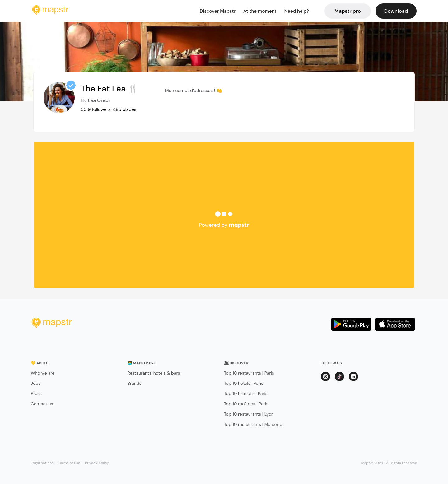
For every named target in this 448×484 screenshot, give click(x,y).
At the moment (260, 11)
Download (396, 11)
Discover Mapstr (218, 11)
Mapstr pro (348, 11)
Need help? (297, 11)
